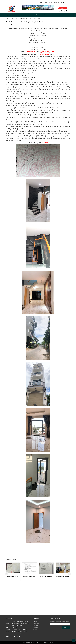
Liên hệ (45, 3)
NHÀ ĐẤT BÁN (14, 15)
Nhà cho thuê (36, 622)
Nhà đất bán (36, 624)
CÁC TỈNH (44, 15)
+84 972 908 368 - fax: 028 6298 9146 (19, 630)
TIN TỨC (57, 15)
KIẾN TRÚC (38, 15)
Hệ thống (36, 626)
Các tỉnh (35, 630)
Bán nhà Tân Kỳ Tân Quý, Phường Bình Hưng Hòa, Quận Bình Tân (30, 577)
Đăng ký (66, 627)
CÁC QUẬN (31, 15)
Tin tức (13, 25)
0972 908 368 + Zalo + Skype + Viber (19, 632)
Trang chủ (9, 19)
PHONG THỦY (50, 15)
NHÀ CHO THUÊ (23, 15)
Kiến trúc (36, 628)
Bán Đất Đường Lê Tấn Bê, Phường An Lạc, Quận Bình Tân (13, 577)
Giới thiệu (40, 3)
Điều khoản (63, 3)
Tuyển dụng (57, 3)
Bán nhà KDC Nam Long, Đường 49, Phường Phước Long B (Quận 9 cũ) (63, 577)
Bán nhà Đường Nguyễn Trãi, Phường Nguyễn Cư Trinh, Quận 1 (46, 577)
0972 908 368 (63, 8)
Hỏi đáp (51, 3)
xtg (53, 642)
